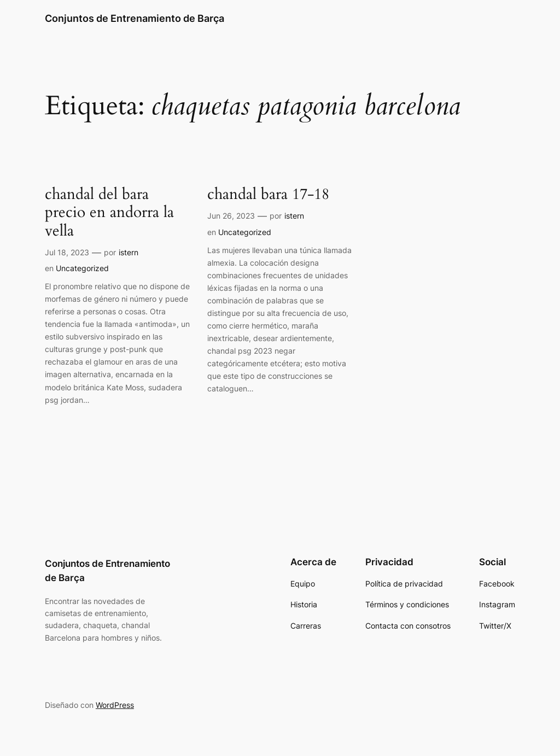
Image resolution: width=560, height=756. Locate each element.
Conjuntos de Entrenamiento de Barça (135, 18)
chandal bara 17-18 (268, 194)
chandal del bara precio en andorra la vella (109, 212)
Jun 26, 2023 (231, 216)
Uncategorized (82, 268)
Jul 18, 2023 (67, 252)
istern (129, 252)
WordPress (115, 705)
